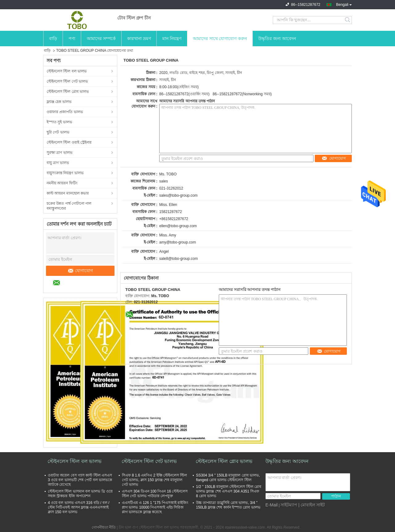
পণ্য (72, 39)
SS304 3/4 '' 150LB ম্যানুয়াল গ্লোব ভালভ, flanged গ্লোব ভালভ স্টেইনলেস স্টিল (228, 478)
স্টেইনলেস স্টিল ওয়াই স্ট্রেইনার (69, 142)
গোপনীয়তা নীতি (104, 527)
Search (348, 20)
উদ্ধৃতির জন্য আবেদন (277, 39)
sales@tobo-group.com (178, 195)
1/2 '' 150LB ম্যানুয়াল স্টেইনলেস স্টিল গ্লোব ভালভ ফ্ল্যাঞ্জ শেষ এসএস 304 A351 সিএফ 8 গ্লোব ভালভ (229, 491)
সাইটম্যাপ (289, 505)
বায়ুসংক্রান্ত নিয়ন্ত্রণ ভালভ (65, 173)
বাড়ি (53, 39)
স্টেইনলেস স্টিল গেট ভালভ (67, 81)
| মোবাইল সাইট (312, 505)
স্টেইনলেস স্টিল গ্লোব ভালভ (68, 92)
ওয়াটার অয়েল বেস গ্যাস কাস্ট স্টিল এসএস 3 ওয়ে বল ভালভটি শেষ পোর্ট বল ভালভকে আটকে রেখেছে (80, 480)
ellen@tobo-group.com (178, 226)
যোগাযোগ (80, 271)
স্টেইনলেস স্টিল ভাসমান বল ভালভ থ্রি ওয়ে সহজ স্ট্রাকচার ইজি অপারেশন (80, 494)
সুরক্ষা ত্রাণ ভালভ (60, 153)
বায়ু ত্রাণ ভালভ (58, 163)
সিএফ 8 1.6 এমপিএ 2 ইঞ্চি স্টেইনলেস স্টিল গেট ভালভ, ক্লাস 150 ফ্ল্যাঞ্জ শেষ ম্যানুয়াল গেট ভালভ (154, 480)
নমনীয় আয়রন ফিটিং (62, 183)
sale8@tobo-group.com (179, 259)
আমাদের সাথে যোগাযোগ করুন (220, 39)
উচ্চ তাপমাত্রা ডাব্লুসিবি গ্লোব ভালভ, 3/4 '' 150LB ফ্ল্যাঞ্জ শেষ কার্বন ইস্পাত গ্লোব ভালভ (228, 505)
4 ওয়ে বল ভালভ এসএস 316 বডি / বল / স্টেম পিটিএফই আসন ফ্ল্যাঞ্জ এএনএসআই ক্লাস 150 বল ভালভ (79, 507)
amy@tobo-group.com (178, 242)
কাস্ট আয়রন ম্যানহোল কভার (68, 193)
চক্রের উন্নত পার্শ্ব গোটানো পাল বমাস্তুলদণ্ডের (69, 206)
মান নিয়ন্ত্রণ (172, 39)
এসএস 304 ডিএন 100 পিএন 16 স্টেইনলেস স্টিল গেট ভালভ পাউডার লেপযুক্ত (155, 494)
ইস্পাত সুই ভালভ (59, 122)
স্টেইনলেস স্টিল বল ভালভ (67, 71)
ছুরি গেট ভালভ (58, 132)
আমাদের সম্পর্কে (101, 39)
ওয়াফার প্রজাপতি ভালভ (65, 112)
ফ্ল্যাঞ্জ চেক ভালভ (59, 102)
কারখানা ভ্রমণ (139, 39)
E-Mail (272, 505)
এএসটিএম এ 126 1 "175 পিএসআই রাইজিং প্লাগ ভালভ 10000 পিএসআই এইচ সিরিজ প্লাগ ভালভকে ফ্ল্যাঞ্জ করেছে (155, 507)
